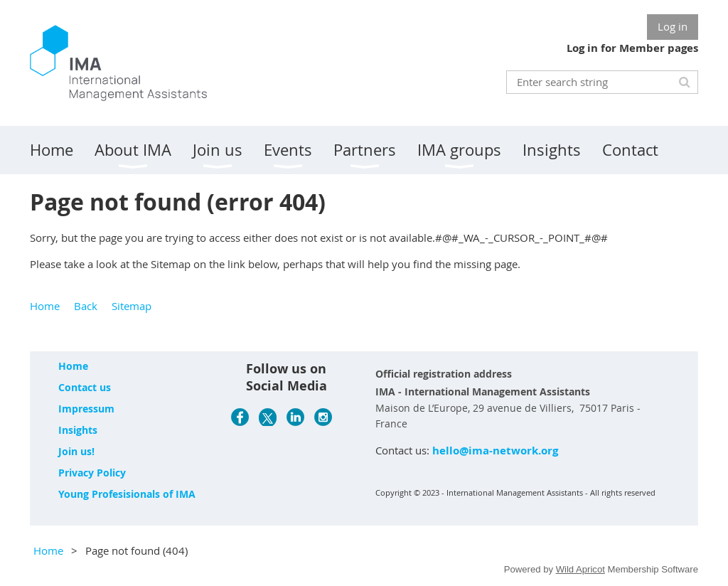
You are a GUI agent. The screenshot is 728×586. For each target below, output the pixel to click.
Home (45, 306)
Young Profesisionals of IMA (127, 494)
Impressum (86, 409)
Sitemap (132, 306)
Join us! (76, 451)
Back (86, 306)
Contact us (85, 387)
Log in (673, 26)
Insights (78, 430)
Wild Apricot (580, 569)
